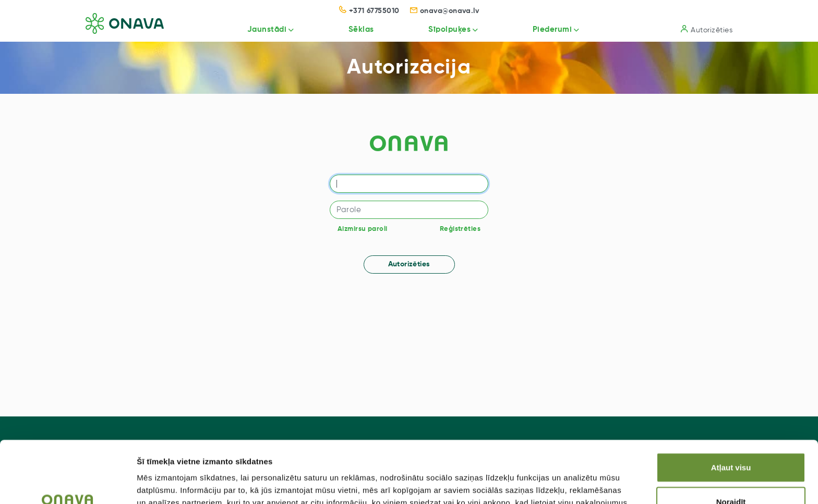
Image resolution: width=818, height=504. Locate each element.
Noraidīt (731, 448)
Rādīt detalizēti (568, 483)
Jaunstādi (267, 29)
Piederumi (552, 29)
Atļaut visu (731, 414)
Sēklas (361, 29)
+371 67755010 (369, 11)
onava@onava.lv (445, 11)
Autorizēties (707, 29)
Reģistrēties (460, 229)
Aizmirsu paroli (362, 229)
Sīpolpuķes (449, 29)
